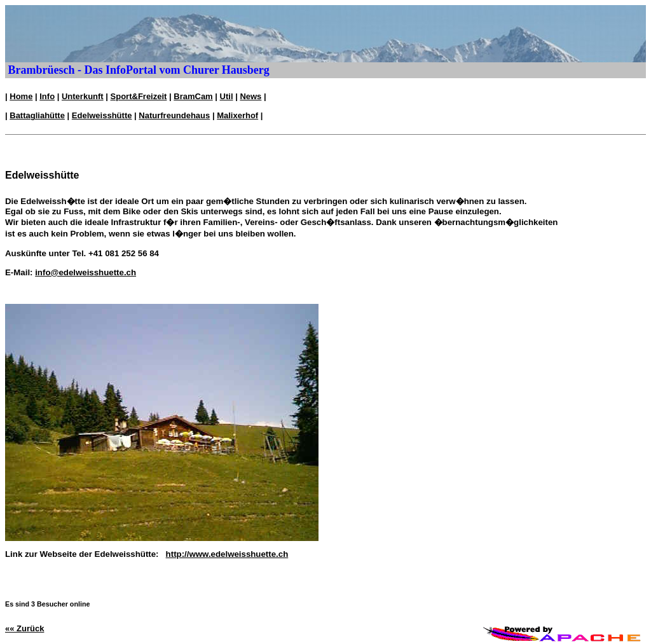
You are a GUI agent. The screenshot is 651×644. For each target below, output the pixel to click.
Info (47, 96)
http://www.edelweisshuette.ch (227, 554)
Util (227, 96)
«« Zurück (24, 628)
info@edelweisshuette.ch (86, 272)
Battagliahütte (37, 115)
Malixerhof (237, 115)
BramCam (193, 96)
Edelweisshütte (102, 115)
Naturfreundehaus (174, 115)
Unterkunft (83, 96)
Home (21, 96)
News (250, 96)
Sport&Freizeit (139, 96)
